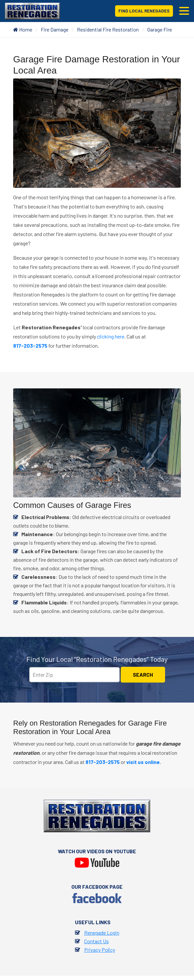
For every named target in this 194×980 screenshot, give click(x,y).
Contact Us (97, 941)
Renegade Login (102, 933)
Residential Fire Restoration (108, 29)
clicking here (111, 336)
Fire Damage (55, 29)
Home (23, 29)
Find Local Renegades (144, 11)
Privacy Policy (100, 950)
